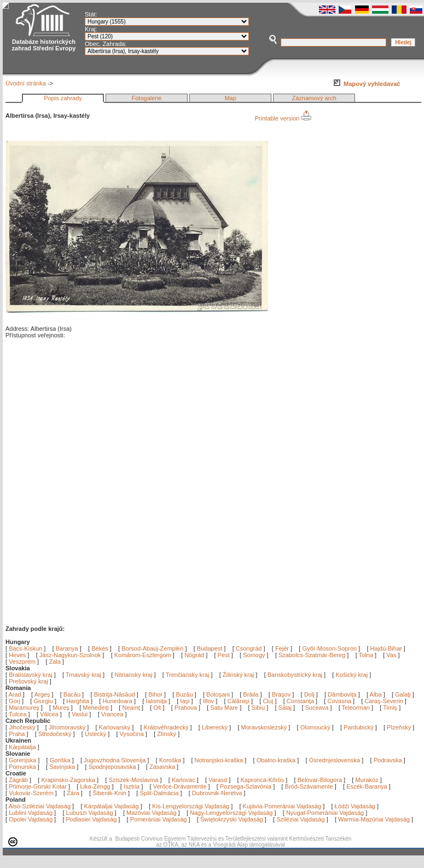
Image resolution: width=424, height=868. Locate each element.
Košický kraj (352, 675)
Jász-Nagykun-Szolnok (70, 655)
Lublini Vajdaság (31, 813)
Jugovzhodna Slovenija (115, 760)
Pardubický (358, 727)
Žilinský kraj (239, 675)
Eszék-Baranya (367, 786)
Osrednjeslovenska (335, 760)
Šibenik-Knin (109, 793)
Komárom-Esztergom (143, 655)
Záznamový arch (314, 98)
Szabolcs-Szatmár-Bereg (312, 655)
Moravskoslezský (264, 727)
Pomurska (23, 767)
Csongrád (249, 648)
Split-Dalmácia (159, 793)
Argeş (43, 694)
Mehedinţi (97, 708)
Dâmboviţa (343, 694)
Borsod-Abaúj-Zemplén (152, 648)
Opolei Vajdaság (31, 819)
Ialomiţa (157, 701)
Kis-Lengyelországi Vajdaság (191, 806)
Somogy (254, 655)
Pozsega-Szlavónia (246, 786)
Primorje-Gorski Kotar (38, 786)
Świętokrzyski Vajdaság (232, 819)
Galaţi (404, 694)
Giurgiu (44, 701)
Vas (391, 655)
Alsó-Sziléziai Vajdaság (40, 806)
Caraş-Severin (384, 701)
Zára (73, 793)
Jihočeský (22, 727)
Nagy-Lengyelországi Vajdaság (231, 813)
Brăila (251, 694)
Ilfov (209, 701)
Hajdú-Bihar (386, 648)
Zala (55, 662)
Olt (158, 708)
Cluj (269, 701)
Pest (224, 655)
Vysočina (132, 734)
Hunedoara (118, 701)
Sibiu (259, 708)
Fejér (282, 648)
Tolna (366, 655)
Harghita (79, 701)
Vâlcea (50, 714)
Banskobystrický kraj (295, 675)
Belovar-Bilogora (320, 780)
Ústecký (95, 734)
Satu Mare (225, 708)
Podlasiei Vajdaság (92, 819)
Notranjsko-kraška (219, 760)
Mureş (62, 708)
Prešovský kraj (28, 681)
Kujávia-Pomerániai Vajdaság (282, 806)
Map (230, 98)
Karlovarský (115, 727)
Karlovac (184, 780)
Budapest (210, 648)
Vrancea (113, 714)
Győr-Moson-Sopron (329, 648)
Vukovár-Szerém (31, 793)
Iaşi (185, 701)
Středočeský (55, 734)
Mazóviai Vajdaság (152, 813)
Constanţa (301, 701)
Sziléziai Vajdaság (300, 819)
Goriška (60, 760)
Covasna (340, 701)
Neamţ (132, 708)
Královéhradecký (166, 727)
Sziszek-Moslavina (133, 780)
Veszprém (22, 662)
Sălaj (286, 708)
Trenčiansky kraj (188, 675)
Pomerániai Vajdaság (159, 819)
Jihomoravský (67, 727)
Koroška (170, 760)
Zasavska (162, 767)
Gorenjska (22, 760)
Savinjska (62, 767)
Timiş (391, 708)
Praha (17, 734)
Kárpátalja (22, 747)
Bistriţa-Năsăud (115, 694)
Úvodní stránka (26, 83)
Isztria (132, 786)
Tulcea (19, 714)
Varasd (218, 780)
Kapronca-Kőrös (263, 780)
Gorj (15, 701)
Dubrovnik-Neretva (217, 793)
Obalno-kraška (276, 760)
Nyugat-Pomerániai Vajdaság (325, 813)
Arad (16, 694)
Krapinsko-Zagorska (68, 780)
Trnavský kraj (84, 675)
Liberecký (215, 727)
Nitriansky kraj (133, 675)
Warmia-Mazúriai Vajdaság (374, 819)
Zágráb (19, 780)
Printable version (283, 118)
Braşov (282, 694)
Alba (377, 694)
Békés (100, 648)
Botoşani (219, 694)
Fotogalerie (147, 98)
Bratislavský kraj (30, 675)
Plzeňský (399, 727)
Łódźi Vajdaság (355, 806)
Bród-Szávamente (309, 786)
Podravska (388, 760)
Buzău (185, 694)
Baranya (67, 648)
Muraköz (367, 780)
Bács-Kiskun (25, 648)
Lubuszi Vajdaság (90, 813)
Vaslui (80, 714)
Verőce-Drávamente (180, 786)
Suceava (318, 708)
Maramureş (25, 708)
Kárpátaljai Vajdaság (112, 806)
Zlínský (167, 734)
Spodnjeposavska (112, 767)
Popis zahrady (63, 98)
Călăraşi (239, 701)
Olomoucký (315, 727)
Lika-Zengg (95, 786)
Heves (17, 655)
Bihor (156, 694)
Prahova (187, 708)
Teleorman (357, 708)
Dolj (310, 694)
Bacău (73, 694)
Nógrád (194, 655)
